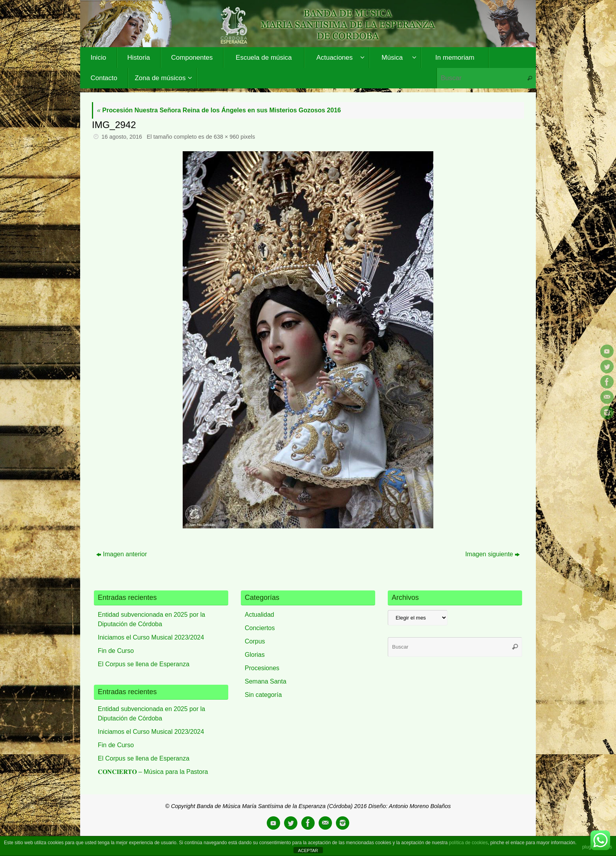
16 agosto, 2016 (122, 137)
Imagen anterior (122, 554)
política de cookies (468, 843)
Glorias (255, 655)
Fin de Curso (116, 651)
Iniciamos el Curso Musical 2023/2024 (151, 637)
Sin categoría (263, 695)
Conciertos (260, 628)
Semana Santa (266, 681)
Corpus (255, 641)
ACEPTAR (308, 851)
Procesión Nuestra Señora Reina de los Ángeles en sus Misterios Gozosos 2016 (219, 110)
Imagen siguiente (492, 554)
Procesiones (262, 668)
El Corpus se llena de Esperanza (144, 664)
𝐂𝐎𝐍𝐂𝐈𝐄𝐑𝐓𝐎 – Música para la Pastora (153, 772)
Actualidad (259, 615)
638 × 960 (226, 137)
